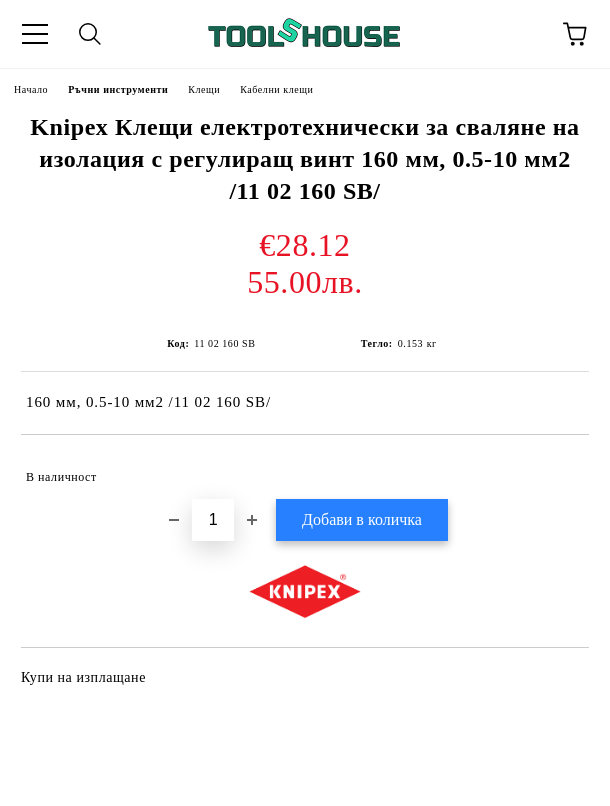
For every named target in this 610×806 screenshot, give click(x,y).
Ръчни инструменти (118, 89)
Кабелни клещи (276, 89)
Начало (31, 89)
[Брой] (213, 520)
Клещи (204, 89)
